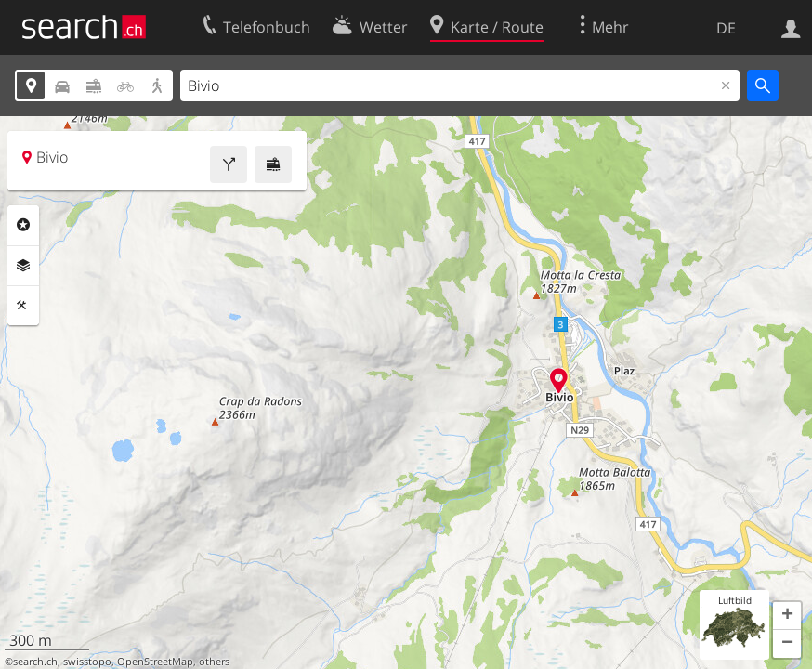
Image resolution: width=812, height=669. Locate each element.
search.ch (35, 662)
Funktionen (23, 306)
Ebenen (23, 266)
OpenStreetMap (155, 662)
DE (726, 28)
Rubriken (23, 225)
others (214, 662)
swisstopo (87, 662)
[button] (787, 616)
